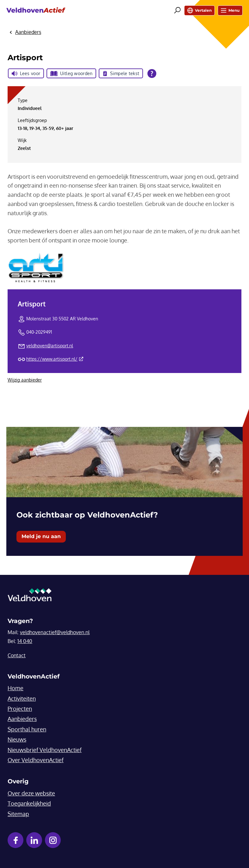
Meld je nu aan (41, 536)
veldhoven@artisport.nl (50, 346)
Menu (230, 10)
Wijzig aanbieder (25, 380)
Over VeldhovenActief (36, 760)
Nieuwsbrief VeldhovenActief (45, 750)
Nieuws (17, 739)
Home (16, 688)
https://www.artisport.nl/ (55, 359)
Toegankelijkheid (29, 803)
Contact (17, 655)
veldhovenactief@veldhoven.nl (55, 632)
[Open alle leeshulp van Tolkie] (152, 74)
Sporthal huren (27, 729)
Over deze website (31, 793)
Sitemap (18, 814)
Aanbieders (22, 719)
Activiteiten (22, 698)
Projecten (20, 709)
